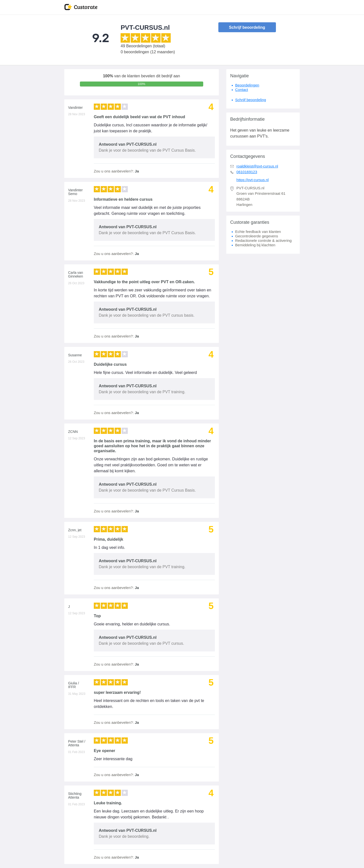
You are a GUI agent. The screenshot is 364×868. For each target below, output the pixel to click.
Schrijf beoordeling (247, 27)
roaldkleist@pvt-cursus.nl (257, 166)
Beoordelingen (247, 85)
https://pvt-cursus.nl (253, 180)
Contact (242, 90)
